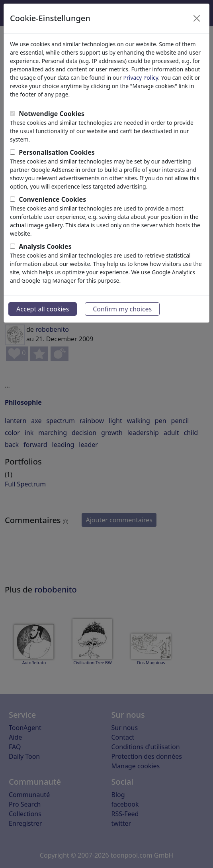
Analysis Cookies (45, 246)
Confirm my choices (122, 309)
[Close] (197, 18)
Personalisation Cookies (57, 152)
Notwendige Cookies (52, 114)
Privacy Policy (141, 78)
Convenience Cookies (52, 199)
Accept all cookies (43, 309)
